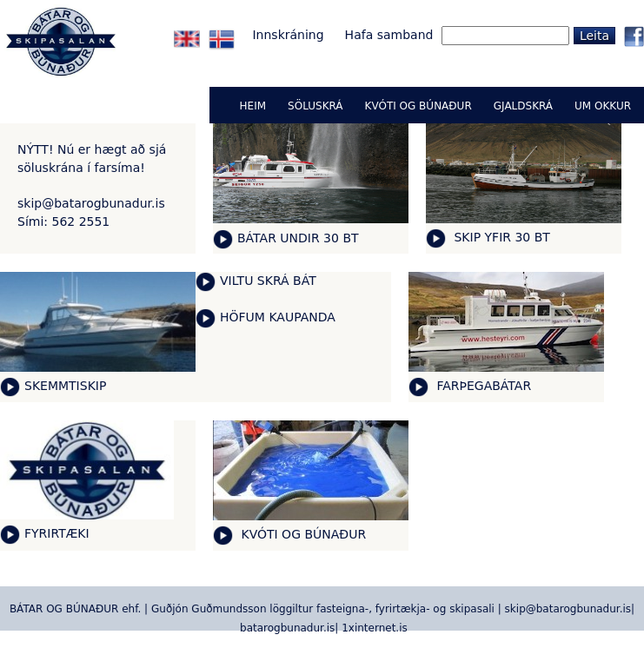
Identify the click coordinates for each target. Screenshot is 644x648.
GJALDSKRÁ (523, 106)
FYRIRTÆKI (57, 533)
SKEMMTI (52, 386)
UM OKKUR (603, 106)
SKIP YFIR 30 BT (500, 237)
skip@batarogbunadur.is (91, 203)
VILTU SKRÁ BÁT (268, 281)
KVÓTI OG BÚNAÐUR (302, 534)
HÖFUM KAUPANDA (278, 317)
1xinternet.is (375, 628)
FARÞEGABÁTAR (482, 386)
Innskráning (288, 35)
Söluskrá (315, 106)
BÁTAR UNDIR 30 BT (298, 238)
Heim (253, 106)
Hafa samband (389, 35)
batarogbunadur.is (287, 628)
